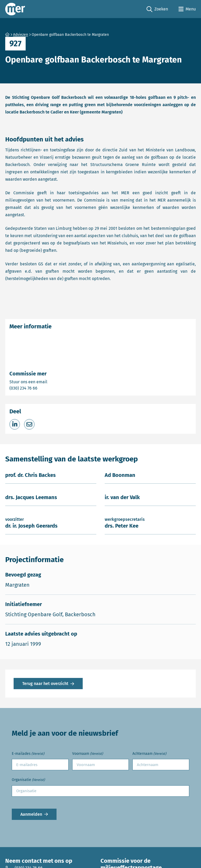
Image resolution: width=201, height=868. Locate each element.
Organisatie (28, 780)
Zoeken (157, 9)
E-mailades (28, 754)
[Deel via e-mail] (29, 424)
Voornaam (88, 754)
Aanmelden (31, 814)
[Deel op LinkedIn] (15, 424)
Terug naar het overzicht (45, 684)
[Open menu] (187, 9)
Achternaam (149, 754)
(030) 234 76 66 (42, 388)
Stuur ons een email (49, 382)
